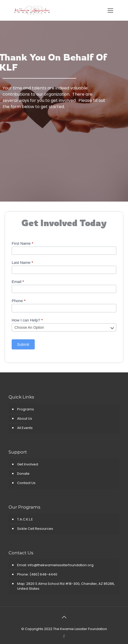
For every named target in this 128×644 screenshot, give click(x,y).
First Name (22, 243)
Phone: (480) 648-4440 (37, 574)
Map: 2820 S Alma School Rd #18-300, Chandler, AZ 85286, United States (66, 586)
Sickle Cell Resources (35, 529)
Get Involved (28, 464)
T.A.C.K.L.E (25, 519)
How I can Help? (27, 320)
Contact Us (26, 483)
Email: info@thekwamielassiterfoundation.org (55, 565)
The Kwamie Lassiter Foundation (80, 629)
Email (18, 282)
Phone (19, 301)
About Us (25, 419)
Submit (23, 344)
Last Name (22, 262)
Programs (26, 409)
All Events (25, 428)
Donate (23, 474)
